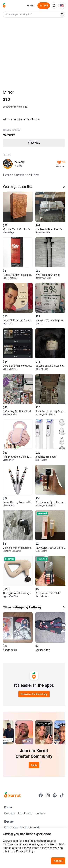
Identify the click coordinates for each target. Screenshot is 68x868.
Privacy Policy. (25, 851)
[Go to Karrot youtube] (55, 795)
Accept (58, 861)
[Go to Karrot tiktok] (62, 795)
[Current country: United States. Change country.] (62, 6)
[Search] (62, 14)
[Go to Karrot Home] (12, 795)
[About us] (54, 6)
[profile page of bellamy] (8, 164)
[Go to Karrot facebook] (41, 795)
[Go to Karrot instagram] (48, 795)
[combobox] (31, 14)
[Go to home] (4, 6)
